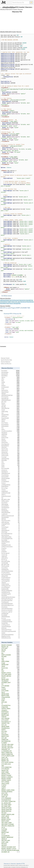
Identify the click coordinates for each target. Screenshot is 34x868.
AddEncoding (11, 411)
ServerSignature (11, 444)
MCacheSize (11, 607)
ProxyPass (11, 548)
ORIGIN (11, 666)
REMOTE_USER (11, 715)
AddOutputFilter (11, 459)
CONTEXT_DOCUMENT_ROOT (11, 847)
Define (11, 467)
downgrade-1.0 (11, 713)
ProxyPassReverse (11, 578)
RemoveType (11, 488)
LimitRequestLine (11, 625)
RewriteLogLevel (11, 553)
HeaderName (11, 491)
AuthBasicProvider (11, 493)
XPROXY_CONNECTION (11, 754)
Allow (11, 379)
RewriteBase (11, 376)
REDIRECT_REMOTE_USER (11, 814)
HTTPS (11, 652)
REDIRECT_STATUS (11, 673)
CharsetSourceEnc (11, 521)
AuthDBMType (11, 613)
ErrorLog (11, 618)
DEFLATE (3, 308)
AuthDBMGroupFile (11, 594)
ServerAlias (11, 595)
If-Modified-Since (11, 728)
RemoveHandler (11, 468)
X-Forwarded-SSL (11, 836)
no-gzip (11, 663)
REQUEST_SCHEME (11, 779)
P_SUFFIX (11, 785)
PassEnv (11, 550)
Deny (11, 381)
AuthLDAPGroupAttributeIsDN (11, 631)
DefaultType (11, 532)
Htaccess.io (7, 864)
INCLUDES (11, 656)
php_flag (11, 407)
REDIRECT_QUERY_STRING (11, 790)
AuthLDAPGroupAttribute (11, 635)
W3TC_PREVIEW (11, 718)
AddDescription (11, 501)
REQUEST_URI (11, 647)
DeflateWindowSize (11, 638)
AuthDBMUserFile (11, 592)
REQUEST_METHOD (11, 676)
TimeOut (11, 490)
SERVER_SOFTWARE (11, 808)
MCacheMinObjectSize (11, 600)
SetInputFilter (11, 576)
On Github (4, 296)
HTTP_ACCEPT (11, 720)
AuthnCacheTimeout (11, 630)
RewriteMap (11, 540)
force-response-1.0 (11, 722)
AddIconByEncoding (11, 537)
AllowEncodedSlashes (11, 591)
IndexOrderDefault (11, 512)
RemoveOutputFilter (11, 574)
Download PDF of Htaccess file (13, 314)
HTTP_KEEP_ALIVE (11, 764)
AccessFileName (11, 587)
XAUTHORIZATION (11, 741)
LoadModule (11, 514)
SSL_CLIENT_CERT (11, 806)
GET (11, 670)
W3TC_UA (11, 733)
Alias (11, 462)
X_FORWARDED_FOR (11, 751)
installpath (11, 831)
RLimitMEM (11, 615)
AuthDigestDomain (11, 586)
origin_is (11, 788)
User (11, 413)
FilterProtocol (11, 451)
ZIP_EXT (11, 834)
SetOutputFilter (17, 303)
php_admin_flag (11, 565)
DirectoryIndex (11, 397)
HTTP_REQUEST (11, 769)
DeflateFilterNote (11, 542)
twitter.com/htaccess (6, 364)
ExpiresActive (22, 300)
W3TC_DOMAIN (11, 782)
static (11, 658)
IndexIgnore (11, 433)
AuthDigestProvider (11, 545)
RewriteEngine (30, 302)
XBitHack (11, 519)
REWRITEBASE (11, 712)
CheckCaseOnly (11, 566)
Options (13, 302)
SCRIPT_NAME (11, 772)
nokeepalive (11, 710)
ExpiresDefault (4, 302)
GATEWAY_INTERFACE (11, 792)
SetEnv (11, 429)
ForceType (11, 457)
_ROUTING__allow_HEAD (11, 744)
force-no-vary (11, 668)
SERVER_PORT (11, 665)
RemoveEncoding (11, 561)
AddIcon (11, 495)
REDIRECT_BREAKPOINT (11, 837)
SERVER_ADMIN (11, 726)
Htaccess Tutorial (5, 358)
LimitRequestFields (11, 620)
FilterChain (11, 447)
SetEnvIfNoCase (11, 408)
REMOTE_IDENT (11, 821)
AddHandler (11, 434)
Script (8, 303)
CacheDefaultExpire (11, 626)
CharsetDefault (11, 517)
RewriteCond (23, 302)
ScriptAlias (11, 552)
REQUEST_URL (11, 759)
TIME (28, 308)
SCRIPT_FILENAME (21, 308)
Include (11, 410)
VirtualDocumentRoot (11, 431)
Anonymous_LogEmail (11, 612)
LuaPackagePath (11, 581)
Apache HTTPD (21, 864)
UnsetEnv (11, 543)
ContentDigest (11, 527)
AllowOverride (11, 454)
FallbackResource (11, 473)
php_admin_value (11, 499)
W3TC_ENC (11, 702)
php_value (18, 302)
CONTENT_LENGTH (11, 780)
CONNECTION (11, 740)
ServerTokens (11, 423)
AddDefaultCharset (11, 400)
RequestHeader (11, 418)
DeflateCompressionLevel (11, 516)
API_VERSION (11, 795)
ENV (11, 653)
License (10, 296)
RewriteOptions (11, 446)
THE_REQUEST (11, 681)
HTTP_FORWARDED (11, 798)
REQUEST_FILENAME (11, 645)
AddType (11, 394)
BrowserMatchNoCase (11, 534)
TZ (11, 704)
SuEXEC (11, 633)
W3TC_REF (11, 738)
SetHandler (11, 460)
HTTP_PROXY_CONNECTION (11, 801)
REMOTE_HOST (11, 736)
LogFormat (11, 556)
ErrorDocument (15, 300)
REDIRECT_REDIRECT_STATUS (11, 849)
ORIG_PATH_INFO (11, 840)
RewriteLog (11, 560)
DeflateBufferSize (11, 617)
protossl (11, 678)
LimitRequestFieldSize (11, 622)
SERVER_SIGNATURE (11, 810)
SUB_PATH (11, 845)
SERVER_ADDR (11, 679)
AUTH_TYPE (11, 793)
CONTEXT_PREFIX (11, 709)
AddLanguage (11, 504)
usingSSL (11, 787)
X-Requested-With (11, 697)
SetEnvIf (11, 420)
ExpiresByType (30, 300)
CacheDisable (11, 563)
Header (9, 302)
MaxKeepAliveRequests (11, 599)
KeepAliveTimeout (11, 636)
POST (11, 671)
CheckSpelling (11, 511)
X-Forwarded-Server (11, 800)
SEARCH (11, 730)
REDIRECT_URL (11, 761)
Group (11, 465)
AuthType (11, 441)
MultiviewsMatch (11, 579)
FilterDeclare (11, 452)
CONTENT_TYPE (11, 723)
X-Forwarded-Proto (11, 705)
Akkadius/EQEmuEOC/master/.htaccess (12, 9)
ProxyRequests (11, 602)
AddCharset (11, 416)
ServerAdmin (11, 568)
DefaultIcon (11, 509)
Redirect (11, 385)
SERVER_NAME (11, 694)
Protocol (11, 483)
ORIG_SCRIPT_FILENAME (11, 824)
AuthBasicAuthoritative (11, 547)
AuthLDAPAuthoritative (11, 609)
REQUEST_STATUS (11, 819)
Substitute (11, 529)
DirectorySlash (11, 477)
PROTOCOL (11, 844)
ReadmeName (11, 486)
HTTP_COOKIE (11, 691)
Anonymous (11, 470)
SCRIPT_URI (11, 797)
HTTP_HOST (11, 648)
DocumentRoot (11, 506)
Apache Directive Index (6, 360)
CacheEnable (11, 623)
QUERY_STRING (11, 661)
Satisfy (11, 421)
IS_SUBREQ (11, 743)
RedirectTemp (11, 438)
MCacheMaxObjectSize (11, 604)
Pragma (13, 308)
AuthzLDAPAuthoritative (11, 571)
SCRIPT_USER (11, 842)
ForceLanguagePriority (11, 538)
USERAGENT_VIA (11, 749)
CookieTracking (11, 584)
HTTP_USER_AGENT (11, 674)
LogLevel (11, 582)
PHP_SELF (11, 813)
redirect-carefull (11, 783)
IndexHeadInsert (11, 530)
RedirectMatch (11, 426)
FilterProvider (11, 449)
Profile (11, 700)
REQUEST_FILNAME (11, 775)
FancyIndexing (11, 475)
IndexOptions (11, 472)
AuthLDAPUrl (11, 558)
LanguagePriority (11, 524)
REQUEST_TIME (11, 818)
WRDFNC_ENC (11, 770)
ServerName (11, 503)
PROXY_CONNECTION (11, 753)
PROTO (11, 692)
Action (11, 464)
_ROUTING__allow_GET (11, 746)
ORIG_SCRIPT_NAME (11, 823)
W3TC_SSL (11, 725)
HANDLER (11, 717)
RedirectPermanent (11, 496)
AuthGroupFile (11, 455)
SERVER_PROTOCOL (11, 811)
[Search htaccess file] (21, 3)
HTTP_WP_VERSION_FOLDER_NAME (11, 850)
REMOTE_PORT (11, 832)
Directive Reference (6, 362)
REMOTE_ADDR (11, 696)
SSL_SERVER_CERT (11, 803)
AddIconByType (11, 522)
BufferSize (11, 628)
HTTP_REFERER (11, 686)
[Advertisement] (17, 20)
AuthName (11, 436)
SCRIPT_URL (11, 757)
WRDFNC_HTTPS (11, 774)
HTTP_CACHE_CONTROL (11, 762)
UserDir (11, 525)
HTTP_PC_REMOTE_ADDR (11, 756)
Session (11, 303)
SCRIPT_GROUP (11, 816)
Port (11, 428)
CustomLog (11, 555)
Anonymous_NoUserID (11, 610)
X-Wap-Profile (11, 707)
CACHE (11, 699)
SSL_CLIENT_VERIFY (11, 805)
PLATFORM (11, 829)
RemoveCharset (11, 535)
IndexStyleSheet (11, 508)
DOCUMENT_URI (10, 852)
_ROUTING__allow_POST (11, 748)
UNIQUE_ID (11, 839)
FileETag (11, 405)
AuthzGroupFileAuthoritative (11, 597)
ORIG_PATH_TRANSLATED (11, 826)
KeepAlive (11, 480)
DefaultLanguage (11, 478)
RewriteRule (3, 303)
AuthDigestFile (11, 569)
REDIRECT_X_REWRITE (11, 777)
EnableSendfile (11, 589)
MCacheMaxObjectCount (11, 605)
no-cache (8, 308)
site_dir (11, 827)
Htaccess (13, 864)
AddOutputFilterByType (8, 8)
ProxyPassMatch (11, 573)
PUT (11, 684)
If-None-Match (11, 735)
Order (11, 384)
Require (11, 403)
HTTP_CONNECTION (11, 767)
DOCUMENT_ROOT (11, 683)
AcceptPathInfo (11, 481)
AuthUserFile (11, 442)
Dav (11, 498)
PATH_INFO (11, 731)
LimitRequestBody (11, 485)
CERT (11, 766)
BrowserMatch (11, 425)
